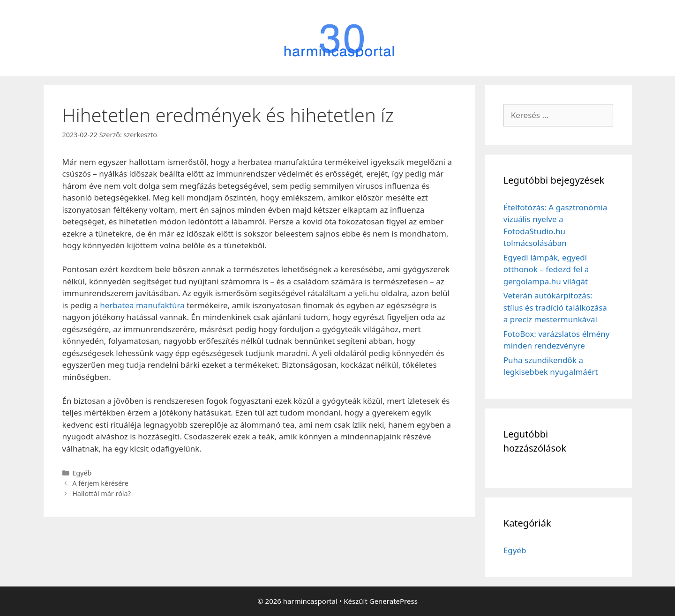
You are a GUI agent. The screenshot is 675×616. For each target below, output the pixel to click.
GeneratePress (394, 601)
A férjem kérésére (100, 483)
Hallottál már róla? (101, 494)
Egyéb (82, 473)
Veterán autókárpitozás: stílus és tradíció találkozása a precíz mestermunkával (555, 307)
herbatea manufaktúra (142, 305)
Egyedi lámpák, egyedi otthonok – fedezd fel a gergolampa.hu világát (546, 269)
